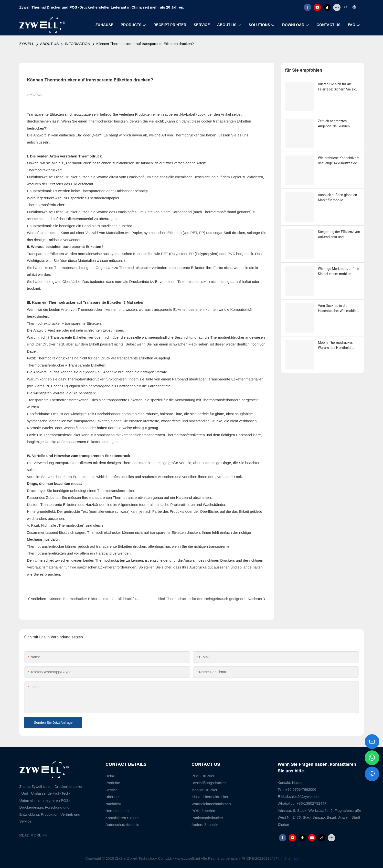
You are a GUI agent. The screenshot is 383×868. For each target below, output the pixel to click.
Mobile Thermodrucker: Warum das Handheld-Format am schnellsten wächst (336, 345)
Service (112, 790)
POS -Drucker (203, 776)
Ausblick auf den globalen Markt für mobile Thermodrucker (338, 198)
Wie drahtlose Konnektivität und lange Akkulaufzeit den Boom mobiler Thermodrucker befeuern (339, 161)
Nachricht (113, 804)
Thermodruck (90, 156)
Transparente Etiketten (103, 302)
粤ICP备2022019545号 (261, 858)
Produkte (113, 783)
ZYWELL (27, 44)
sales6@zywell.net (304, 796)
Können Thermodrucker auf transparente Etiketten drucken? (145, 44)
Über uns (113, 797)
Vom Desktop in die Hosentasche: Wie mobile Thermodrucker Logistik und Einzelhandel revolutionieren (337, 309)
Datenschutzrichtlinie (122, 825)
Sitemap (290, 858)
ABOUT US (49, 44)
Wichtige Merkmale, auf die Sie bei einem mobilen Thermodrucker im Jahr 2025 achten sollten (339, 272)
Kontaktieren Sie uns (122, 818)
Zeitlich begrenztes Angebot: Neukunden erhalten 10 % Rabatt (334, 124)
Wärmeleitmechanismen (211, 804)
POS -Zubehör (203, 811)
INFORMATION (77, 44)
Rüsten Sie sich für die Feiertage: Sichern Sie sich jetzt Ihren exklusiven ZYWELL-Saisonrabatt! (338, 87)
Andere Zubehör (205, 825)
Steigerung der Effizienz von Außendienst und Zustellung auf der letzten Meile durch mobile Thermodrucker (339, 235)
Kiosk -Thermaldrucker (210, 797)
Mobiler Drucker (204, 790)
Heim (110, 776)
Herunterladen (117, 811)
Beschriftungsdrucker (209, 783)
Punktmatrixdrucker (207, 818)
